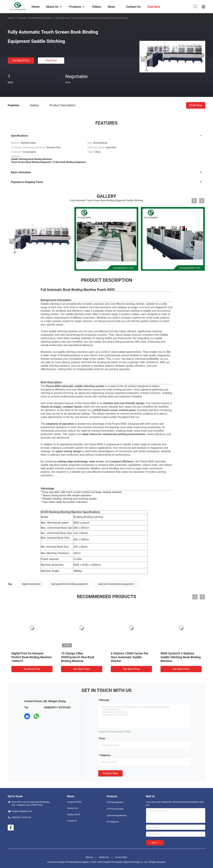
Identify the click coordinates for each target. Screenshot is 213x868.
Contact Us (72, 821)
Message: (105, 700)
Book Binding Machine (40, 18)
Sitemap (89, 857)
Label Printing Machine (117, 816)
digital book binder (31, 584)
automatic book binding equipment (116, 584)
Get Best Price (21, 60)
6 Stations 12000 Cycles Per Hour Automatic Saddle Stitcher (130, 657)
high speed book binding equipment (69, 584)
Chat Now (51, 60)
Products (22, 18)
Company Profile (74, 802)
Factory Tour (73, 808)
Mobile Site (104, 857)
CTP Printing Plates (115, 809)
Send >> (155, 843)
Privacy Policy (121, 857)
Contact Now (110, 773)
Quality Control (73, 815)
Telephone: (105, 755)
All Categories (113, 822)
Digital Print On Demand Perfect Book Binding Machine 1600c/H (32, 657)
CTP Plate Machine (115, 802)
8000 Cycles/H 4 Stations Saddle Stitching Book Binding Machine (181, 657)
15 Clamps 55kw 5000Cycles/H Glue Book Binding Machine (78, 657)
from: (103, 738)
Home (11, 18)
